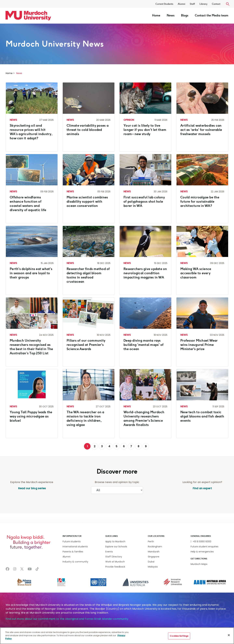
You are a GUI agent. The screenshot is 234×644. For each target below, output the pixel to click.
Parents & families (73, 552)
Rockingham (155, 547)
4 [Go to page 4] (109, 446)
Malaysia (153, 567)
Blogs (185, 15)
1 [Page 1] (87, 446)
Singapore (154, 557)
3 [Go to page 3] (102, 446)
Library (203, 4)
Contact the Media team (212, 15)
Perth (151, 541)
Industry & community (75, 562)
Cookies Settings (179, 636)
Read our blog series (32, 488)
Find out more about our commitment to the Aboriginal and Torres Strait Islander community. (67, 619)
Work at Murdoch (115, 562)
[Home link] (28, 16)
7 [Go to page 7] (131, 446)
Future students (72, 541)
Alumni (182, 4)
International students (75, 547)
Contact (216, 4)
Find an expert (202, 488)
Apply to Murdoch (115, 541)
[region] (117, 636)
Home (156, 15)
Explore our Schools (116, 547)
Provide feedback (115, 567)
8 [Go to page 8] (138, 446)
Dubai (151, 562)
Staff (192, 4)
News (171, 15)
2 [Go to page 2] (95, 446)
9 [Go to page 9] (146, 446)
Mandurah (154, 552)
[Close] (229, 635)
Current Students (164, 4)
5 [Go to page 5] (117, 446)
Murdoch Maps (199, 564)
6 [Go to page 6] (124, 446)
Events (109, 552)
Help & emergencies (202, 552)
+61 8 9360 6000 (202, 541)
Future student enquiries (205, 547)
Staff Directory (114, 557)
